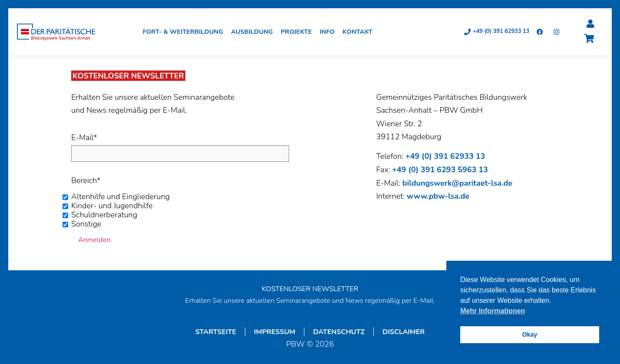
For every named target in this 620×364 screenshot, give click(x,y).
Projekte (299, 32)
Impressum (275, 332)
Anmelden (94, 240)
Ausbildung (254, 32)
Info (329, 32)
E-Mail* (84, 138)
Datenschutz (339, 332)
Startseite (216, 332)
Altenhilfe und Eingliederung (120, 197)
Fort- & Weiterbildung (185, 32)
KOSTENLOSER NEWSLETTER (310, 289)
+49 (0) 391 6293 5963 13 (440, 170)
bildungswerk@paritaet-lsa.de (457, 184)
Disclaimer (404, 332)
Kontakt (360, 32)
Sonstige (86, 224)
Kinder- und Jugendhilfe (112, 206)
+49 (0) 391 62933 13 (445, 157)
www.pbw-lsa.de (438, 197)
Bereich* (86, 181)
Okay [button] (529, 334)
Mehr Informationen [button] (493, 311)
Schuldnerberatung (104, 215)
